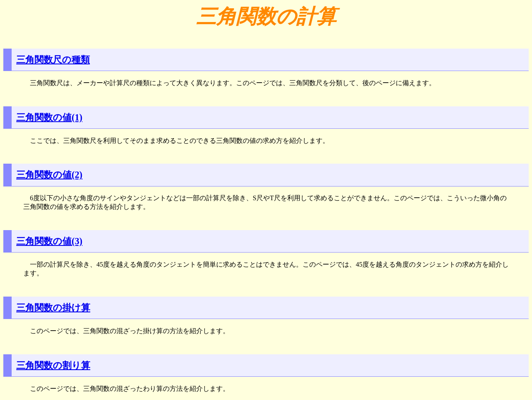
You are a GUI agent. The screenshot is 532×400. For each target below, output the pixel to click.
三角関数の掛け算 (53, 308)
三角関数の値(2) (49, 175)
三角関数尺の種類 (53, 60)
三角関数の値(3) (49, 241)
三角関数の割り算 (53, 365)
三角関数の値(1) (49, 117)
